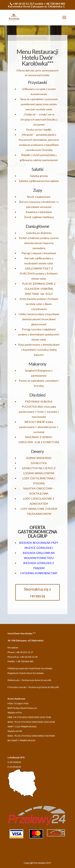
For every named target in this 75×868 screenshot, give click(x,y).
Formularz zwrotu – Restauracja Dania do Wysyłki (33, 687)
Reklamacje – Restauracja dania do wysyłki (29, 680)
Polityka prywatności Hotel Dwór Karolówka (30, 668)
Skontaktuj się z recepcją (37, 592)
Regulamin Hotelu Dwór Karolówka (26, 673)
